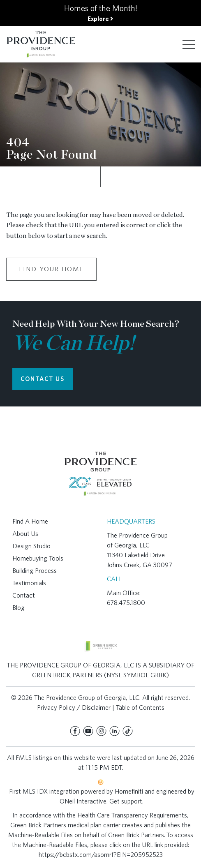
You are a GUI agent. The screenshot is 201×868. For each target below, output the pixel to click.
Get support (126, 801)
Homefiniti (129, 791)
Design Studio (31, 546)
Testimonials (29, 583)
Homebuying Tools (38, 558)
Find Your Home (51, 269)
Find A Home (30, 521)
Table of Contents (140, 708)
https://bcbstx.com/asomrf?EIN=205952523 (101, 855)
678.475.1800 (126, 603)
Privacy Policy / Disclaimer (74, 708)
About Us (25, 534)
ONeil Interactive (83, 801)
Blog (18, 608)
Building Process (35, 571)
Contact (24, 595)
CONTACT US (43, 379)
